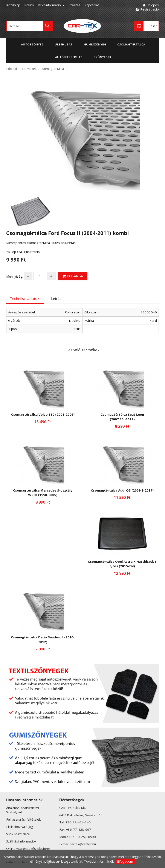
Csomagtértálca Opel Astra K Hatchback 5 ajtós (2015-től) (122, 564)
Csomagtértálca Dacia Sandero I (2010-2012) (43, 639)
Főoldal (11, 69)
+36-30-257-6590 (82, 837)
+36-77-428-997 (79, 829)
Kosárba (73, 276)
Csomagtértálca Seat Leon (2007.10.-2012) (122, 417)
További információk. (99, 861)
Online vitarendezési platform (28, 848)
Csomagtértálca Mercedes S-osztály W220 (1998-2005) (43, 493)
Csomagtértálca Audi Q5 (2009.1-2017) (122, 490)
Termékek (29, 69)
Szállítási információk (21, 841)
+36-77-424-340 (78, 822)
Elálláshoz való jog (20, 827)
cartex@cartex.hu (83, 844)
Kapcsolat (92, 5)
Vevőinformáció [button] (51, 5)
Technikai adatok (25, 299)
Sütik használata (18, 834)
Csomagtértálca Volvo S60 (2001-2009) (43, 414)
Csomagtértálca (52, 69)
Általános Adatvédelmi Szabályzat (23, 810)
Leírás (56, 299)
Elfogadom (125, 861)
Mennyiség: (15, 276)
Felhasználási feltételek (23, 819)
